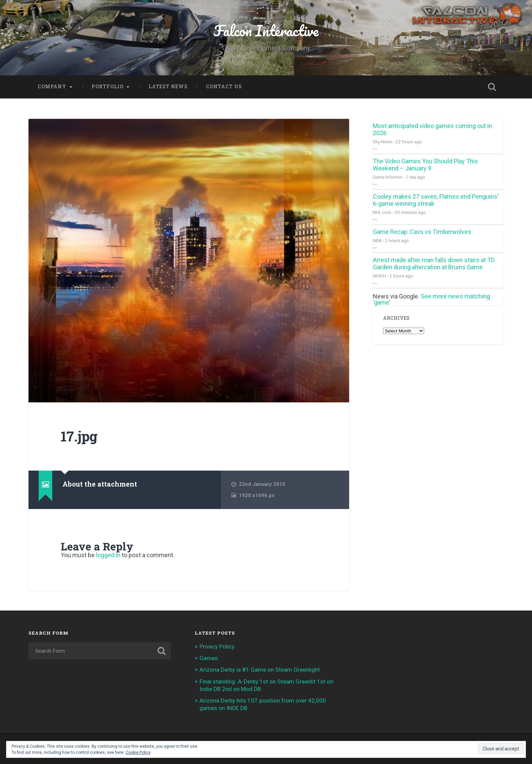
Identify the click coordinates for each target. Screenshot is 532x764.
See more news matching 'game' (431, 299)
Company (52, 87)
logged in (108, 555)
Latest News (168, 87)
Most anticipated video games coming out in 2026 (432, 129)
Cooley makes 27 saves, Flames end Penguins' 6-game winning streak (436, 200)
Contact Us (224, 87)
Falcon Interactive (266, 30)
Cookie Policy (138, 752)
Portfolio (108, 87)
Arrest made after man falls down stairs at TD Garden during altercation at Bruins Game (434, 263)
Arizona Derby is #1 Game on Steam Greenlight (260, 670)
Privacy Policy (217, 647)
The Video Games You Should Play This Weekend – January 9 (425, 165)
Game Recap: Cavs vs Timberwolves (422, 232)
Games (209, 658)
